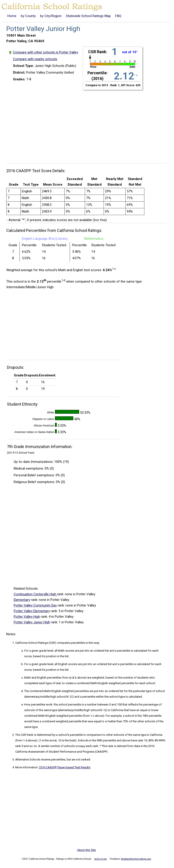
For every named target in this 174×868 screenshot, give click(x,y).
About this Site (87, 850)
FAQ (118, 16)
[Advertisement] (88, 124)
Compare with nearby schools (35, 59)
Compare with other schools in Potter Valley (46, 52)
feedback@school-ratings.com (136, 859)
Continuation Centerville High (35, 594)
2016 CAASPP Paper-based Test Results (65, 767)
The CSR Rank (24, 735)
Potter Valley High (27, 617)
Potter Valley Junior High (32, 622)
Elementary (22, 600)
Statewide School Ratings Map (88, 16)
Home (12, 16)
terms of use (101, 859)
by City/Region (51, 16)
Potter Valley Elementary (32, 611)
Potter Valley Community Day (35, 605)
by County (28, 16)
